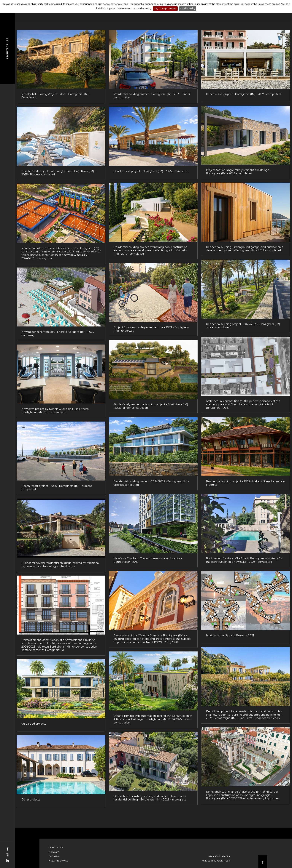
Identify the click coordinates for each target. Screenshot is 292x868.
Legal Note (56, 848)
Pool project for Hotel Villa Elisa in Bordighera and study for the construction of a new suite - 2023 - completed (244, 560)
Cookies (54, 856)
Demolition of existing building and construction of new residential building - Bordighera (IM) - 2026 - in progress (150, 798)
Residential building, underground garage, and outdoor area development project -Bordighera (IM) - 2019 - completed (245, 249)
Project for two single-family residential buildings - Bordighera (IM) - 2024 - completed (238, 172)
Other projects (31, 800)
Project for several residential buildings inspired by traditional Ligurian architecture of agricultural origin (60, 565)
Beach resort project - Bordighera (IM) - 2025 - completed (151, 171)
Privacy (54, 852)
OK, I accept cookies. (165, 9)
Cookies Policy (188, 9)
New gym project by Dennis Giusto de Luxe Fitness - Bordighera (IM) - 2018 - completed (56, 411)
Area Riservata (58, 861)
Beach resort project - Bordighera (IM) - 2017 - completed (243, 94)
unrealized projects (34, 724)
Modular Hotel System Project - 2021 (230, 635)
